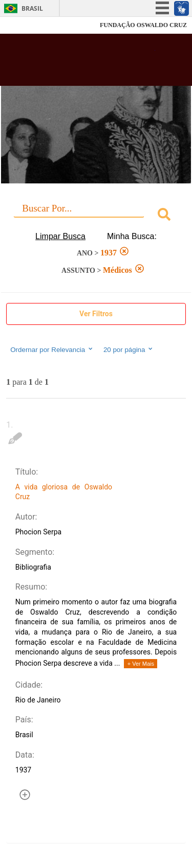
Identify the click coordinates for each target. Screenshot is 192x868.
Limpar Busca (60, 236)
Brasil (32, 8)
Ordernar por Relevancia (52, 349)
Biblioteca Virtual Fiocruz (82, 63)
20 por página (129, 349)
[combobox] (96, 216)
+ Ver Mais (141, 664)
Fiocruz (30, 25)
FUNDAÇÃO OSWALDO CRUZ (143, 25)
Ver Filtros (96, 314)
